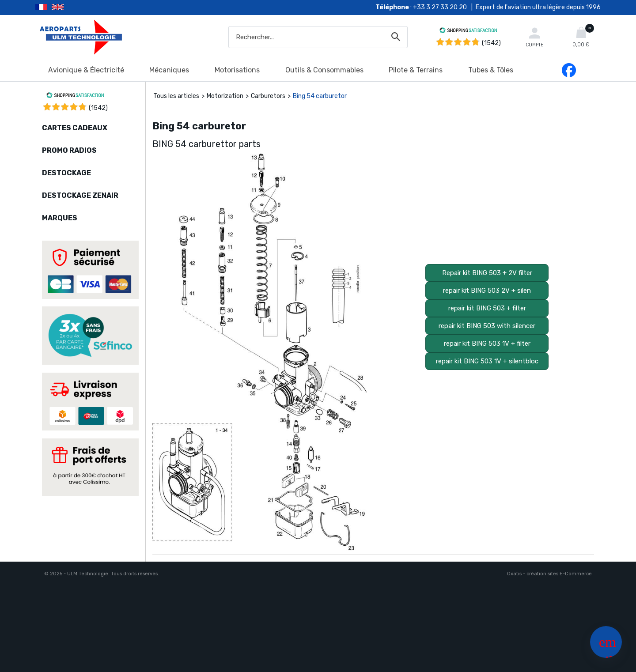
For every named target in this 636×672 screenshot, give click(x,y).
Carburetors (268, 96)
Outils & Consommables (324, 70)
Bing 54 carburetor (320, 96)
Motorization (225, 96)
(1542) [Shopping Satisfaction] (491, 43)
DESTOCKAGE (66, 173)
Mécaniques (169, 70)
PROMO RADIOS (69, 150)
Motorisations (237, 70)
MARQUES (60, 218)
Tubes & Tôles (491, 70)
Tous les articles (176, 96)
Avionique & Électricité (86, 70)
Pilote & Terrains (416, 70)
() (98, 108)
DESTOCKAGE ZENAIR (80, 195)
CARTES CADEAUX (75, 128)
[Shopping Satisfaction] (468, 32)
